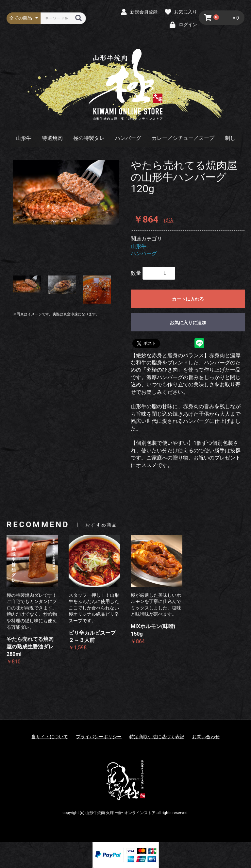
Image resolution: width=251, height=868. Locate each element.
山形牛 (24, 138)
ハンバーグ (128, 138)
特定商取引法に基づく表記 (157, 737)
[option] (66, 192)
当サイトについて (50, 737)
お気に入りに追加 (188, 323)
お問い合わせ (206, 737)
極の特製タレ (89, 138)
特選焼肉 (52, 138)
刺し (230, 138)
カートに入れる (188, 299)
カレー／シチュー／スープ (183, 138)
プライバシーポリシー (99, 737)
